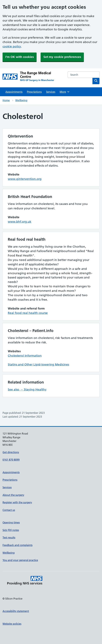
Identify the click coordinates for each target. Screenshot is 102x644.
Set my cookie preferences (62, 57)
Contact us (9, 510)
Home (6, 100)
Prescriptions (34, 92)
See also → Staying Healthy (27, 389)
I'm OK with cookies (20, 57)
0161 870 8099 (11, 460)
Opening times (11, 522)
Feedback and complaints (18, 545)
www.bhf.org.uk (20, 222)
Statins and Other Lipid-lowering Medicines (38, 364)
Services (51, 92)
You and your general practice (20, 560)
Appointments (14, 92)
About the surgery (13, 495)
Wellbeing (21, 100)
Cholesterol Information (25, 356)
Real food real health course (28, 313)
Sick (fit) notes (11, 530)
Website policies (12, 624)
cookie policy (12, 46)
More (65, 92)
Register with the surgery (17, 502)
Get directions (11, 452)
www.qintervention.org (25, 179)
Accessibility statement (16, 611)
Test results (9, 538)
